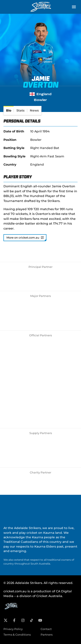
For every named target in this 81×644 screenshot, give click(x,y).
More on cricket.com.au (25, 238)
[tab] (9, 110)
